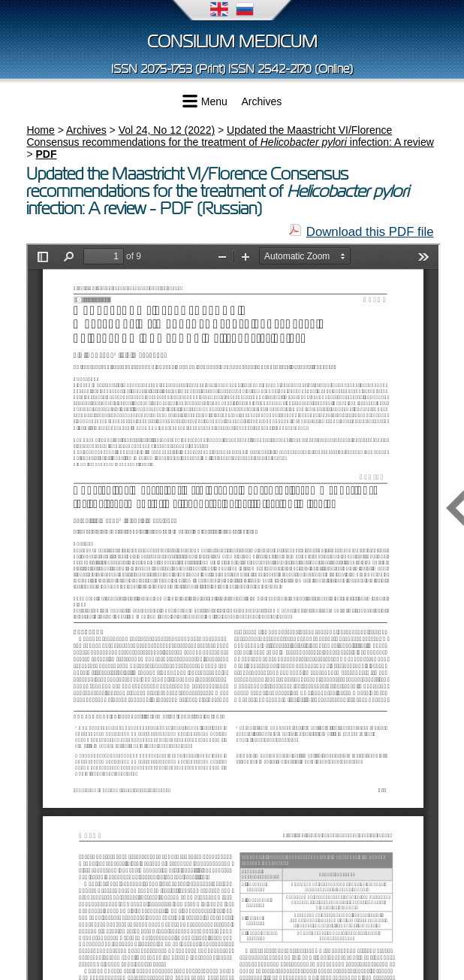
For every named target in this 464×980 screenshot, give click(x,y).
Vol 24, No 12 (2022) (167, 130)
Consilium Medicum (232, 42)
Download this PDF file (370, 232)
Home (40, 130)
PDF (47, 154)
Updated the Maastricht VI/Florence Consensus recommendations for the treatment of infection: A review (230, 136)
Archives (262, 101)
